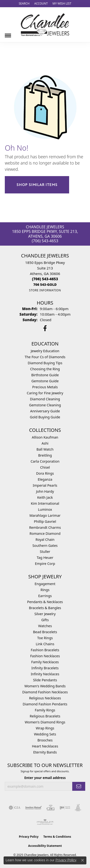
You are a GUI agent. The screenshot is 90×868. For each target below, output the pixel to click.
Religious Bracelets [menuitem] (45, 716)
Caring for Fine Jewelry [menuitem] (45, 393)
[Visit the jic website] (78, 808)
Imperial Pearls (45, 485)
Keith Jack (45, 497)
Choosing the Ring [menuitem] (45, 369)
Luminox (45, 509)
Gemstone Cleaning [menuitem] (45, 405)
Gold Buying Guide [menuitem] (45, 417)
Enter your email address (45, 778)
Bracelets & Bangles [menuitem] (45, 608)
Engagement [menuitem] (45, 584)
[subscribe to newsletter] (79, 786)
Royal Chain (45, 539)
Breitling (45, 455)
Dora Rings (45, 473)
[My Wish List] (62, 4)
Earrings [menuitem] (45, 596)
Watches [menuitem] (45, 626)
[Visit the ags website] (45, 822)
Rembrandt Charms (45, 527)
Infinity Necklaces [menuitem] (45, 674)
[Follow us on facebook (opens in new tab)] (45, 328)
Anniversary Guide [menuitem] (45, 411)
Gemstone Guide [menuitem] (45, 381)
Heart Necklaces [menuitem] (45, 746)
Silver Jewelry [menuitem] (45, 614)
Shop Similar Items (37, 185)
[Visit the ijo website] (65, 808)
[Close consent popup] (83, 860)
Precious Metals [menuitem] (45, 387)
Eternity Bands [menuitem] (45, 752)
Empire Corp (45, 564)
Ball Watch (45, 449)
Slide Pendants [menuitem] (45, 680)
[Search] (24, 4)
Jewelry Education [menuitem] (45, 351)
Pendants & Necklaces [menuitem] (45, 602)
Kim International (45, 503)
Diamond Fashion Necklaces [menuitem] (45, 692)
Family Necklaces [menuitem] (45, 662)
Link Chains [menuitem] (45, 644)
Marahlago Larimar (45, 515)
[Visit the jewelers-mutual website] (33, 808)
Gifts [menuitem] (45, 620)
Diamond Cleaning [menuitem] (45, 399)
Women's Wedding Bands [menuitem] (45, 686)
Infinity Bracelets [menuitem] (45, 668)
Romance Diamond (45, 533)
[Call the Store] (45, 279)
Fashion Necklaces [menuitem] (45, 656)
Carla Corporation (45, 461)
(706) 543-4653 (45, 241)
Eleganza (45, 479)
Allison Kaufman (45, 437)
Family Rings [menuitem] (45, 710)
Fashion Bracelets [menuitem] (45, 650)
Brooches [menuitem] (45, 740)
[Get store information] (45, 290)
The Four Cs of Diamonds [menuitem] (45, 357)
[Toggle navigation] (8, 34)
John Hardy (45, 491)
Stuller (45, 552)
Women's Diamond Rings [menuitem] (45, 722)
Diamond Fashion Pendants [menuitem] (45, 704)
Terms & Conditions (57, 837)
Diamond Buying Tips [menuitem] (45, 363)
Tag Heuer (45, 558)
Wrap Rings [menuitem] (45, 728)
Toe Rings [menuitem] (45, 638)
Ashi (45, 443)
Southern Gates (45, 546)
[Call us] (45, 284)
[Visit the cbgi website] (51, 808)
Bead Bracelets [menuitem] (45, 632)
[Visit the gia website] (15, 808)
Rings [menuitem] (45, 590)
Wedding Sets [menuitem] (45, 734)
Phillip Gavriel (45, 521)
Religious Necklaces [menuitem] (45, 698)
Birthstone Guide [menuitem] (45, 375)
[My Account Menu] (41, 4)
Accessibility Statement (45, 846)
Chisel (45, 467)
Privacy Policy (29, 837)
